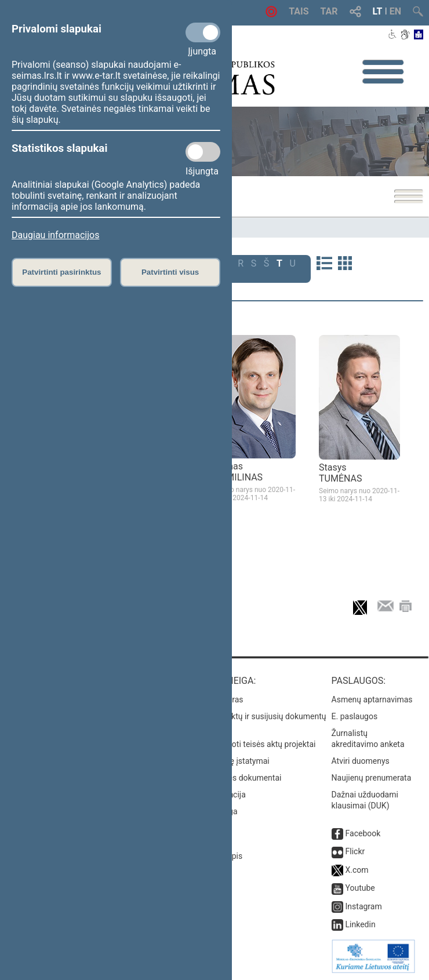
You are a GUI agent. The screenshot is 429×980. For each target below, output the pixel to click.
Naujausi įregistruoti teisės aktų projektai (242, 744)
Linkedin (361, 924)
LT (378, 11)
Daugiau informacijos (55, 235)
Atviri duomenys (361, 761)
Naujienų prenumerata (372, 778)
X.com (357, 870)
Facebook (363, 833)
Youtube (360, 888)
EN (395, 11)
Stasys (340, 473)
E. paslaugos (355, 716)
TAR (329, 11)
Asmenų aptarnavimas (372, 700)
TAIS (299, 11)
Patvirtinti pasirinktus (61, 272)
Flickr (355, 851)
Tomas (239, 472)
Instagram (364, 906)
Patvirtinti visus (170, 272)
